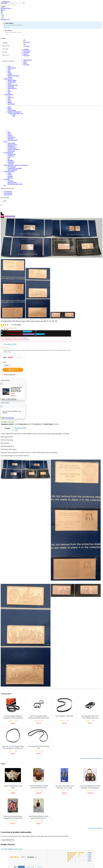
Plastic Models (12, 110)
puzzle (9, 101)
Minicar (10, 102)
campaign (5, 43)
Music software (8, 79)
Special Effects (12, 68)
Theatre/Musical (12, 88)
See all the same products (95, 828)
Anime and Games (13, 85)
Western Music (12, 82)
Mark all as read (5, 19)
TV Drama (26, 65)
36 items (31, 857)
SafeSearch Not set (6, 8)
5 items (89, 855)
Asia (9, 93)
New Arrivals (6, 46)
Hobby (10, 107)
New (17, 332)
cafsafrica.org (6, 1)
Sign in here (27, 42)
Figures (10, 109)
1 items (89, 859)
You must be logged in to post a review (12, 849)
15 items (90, 853)
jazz (9, 90)
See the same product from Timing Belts (91, 758)
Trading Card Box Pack (14, 112)
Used (24, 334)
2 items (89, 857)
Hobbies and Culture (13, 76)
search (3, 7)
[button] (51, 17)
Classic (10, 83)
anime (25, 61)
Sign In (3, 10)
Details (25, 338)
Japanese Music (12, 80)
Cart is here (26, 46)
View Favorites (10, 418)
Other (16, 430)
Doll (9, 99)
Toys (9, 96)
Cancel (3, 399)
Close (3, 418)
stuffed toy (11, 98)
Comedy (10, 74)
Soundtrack (11, 87)
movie (25, 63)
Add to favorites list (9, 374)
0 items (89, 861)
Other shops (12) (11, 344)
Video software (27, 60)
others (9, 69)
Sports (9, 72)
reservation (5, 49)
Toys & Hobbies (9, 94)
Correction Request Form (8, 840)
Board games (11, 104)
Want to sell (5, 55)
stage (9, 71)
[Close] (2, 384)
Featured (5, 52)
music (9, 66)
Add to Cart (13, 370)
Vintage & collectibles (8, 61)
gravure (10, 77)
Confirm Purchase (11, 399)
